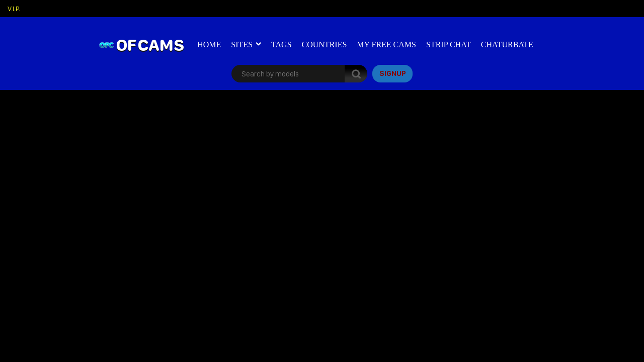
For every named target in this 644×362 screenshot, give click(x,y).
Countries (325, 44)
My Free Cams (386, 44)
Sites (242, 44)
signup (393, 73)
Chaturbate (507, 44)
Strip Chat (449, 44)
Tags (281, 44)
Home (209, 44)
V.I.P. (14, 9)
